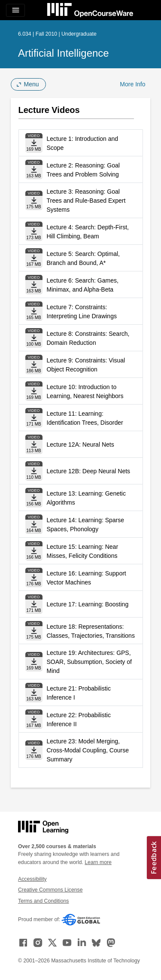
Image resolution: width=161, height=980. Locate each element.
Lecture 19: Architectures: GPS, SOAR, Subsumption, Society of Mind (89, 662)
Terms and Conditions (43, 901)
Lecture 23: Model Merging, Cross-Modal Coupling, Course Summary (88, 750)
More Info (132, 84)
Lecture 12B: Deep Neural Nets (89, 471)
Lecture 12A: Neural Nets (80, 444)
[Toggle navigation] (15, 10)
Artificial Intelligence (64, 53)
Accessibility (32, 879)
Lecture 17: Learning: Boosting (88, 604)
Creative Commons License (50, 890)
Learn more (98, 862)
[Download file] (34, 143)
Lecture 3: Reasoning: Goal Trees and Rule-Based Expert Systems (86, 201)
